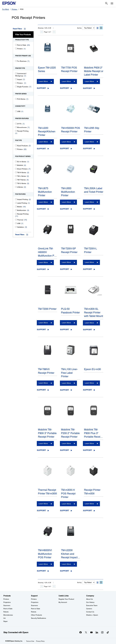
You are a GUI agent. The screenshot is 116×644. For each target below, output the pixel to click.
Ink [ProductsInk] (4, 618)
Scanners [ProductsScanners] (7, 605)
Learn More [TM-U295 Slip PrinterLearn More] (89, 142)
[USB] (16, 111)
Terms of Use (30, 641)
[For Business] (16, 61)
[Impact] (16, 79)
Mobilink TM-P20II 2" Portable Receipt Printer (70, 433)
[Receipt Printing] (16, 131)
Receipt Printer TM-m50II (92, 492)
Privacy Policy (40, 641)
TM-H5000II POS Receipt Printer (71, 130)
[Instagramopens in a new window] (102, 632)
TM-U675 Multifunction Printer (45, 192)
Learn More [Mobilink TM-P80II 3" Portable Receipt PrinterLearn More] (43, 443)
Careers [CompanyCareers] (89, 609)
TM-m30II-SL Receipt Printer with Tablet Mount (94, 312)
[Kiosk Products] (16, 145)
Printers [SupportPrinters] (34, 599)
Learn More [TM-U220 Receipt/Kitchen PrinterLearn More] (43, 142)
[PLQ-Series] (16, 99)
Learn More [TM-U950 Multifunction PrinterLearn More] (66, 202)
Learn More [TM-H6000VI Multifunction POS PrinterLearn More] (43, 564)
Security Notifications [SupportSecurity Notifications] (39, 618)
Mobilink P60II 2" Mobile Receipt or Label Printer (94, 71)
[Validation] (16, 227)
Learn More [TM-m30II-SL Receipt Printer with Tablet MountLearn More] (89, 323)
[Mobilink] (16, 165)
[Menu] (112, 3)
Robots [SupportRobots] (34, 612)
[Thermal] (16, 220)
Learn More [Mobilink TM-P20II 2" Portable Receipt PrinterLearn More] (66, 443)
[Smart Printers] (16, 169)
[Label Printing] (16, 203)
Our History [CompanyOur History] (90, 602)
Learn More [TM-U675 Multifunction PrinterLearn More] (43, 202)
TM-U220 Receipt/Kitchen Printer (47, 132)
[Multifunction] (16, 210)
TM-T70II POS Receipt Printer (69, 69)
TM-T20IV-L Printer (90, 250)
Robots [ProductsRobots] (6, 612)
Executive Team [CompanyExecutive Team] (92, 605)
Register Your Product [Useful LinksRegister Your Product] (66, 599)
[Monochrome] (16, 127)
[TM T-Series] (16, 180)
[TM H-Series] (16, 172)
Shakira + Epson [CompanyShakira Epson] (92, 615)
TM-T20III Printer (47, 309)
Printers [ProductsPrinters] (6, 599)
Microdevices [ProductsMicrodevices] (8, 615)
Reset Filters (17, 29)
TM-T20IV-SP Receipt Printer (69, 250)
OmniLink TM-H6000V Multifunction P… (47, 252)
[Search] (106, 3)
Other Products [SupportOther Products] (36, 615)
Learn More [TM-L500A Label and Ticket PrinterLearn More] (89, 202)
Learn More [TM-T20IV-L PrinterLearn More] (89, 262)
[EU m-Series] (16, 161)
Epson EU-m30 (92, 369)
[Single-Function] (16, 86)
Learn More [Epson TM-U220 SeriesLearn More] (43, 81)
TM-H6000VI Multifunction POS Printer (45, 554)
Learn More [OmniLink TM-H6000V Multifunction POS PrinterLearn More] (43, 262)
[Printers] (16, 48)
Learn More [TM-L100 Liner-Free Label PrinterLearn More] (66, 383)
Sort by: (79, 28)
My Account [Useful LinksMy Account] (63, 602)
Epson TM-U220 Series (47, 69)
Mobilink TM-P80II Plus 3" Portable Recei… (93, 433)
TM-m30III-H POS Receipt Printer (68, 493)
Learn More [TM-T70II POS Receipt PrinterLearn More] (66, 81)
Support (41, 88)
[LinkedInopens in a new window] (97, 632)
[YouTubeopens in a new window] (91, 632)
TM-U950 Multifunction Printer (68, 192)
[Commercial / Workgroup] (16, 73)
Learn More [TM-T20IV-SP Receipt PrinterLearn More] (66, 262)
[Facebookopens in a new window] (81, 632)
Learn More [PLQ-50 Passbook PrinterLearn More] (66, 323)
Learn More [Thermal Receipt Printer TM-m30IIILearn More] (43, 504)
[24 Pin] (16, 124)
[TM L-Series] (16, 176)
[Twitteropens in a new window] (86, 632)
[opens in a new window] (108, 632)
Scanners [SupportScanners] (34, 605)
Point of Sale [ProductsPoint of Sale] (8, 609)
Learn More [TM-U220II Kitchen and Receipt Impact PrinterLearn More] (66, 564)
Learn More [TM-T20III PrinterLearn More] (43, 323)
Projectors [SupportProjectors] (35, 602)
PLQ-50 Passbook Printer (70, 311)
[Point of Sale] (16, 45)
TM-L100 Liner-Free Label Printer (69, 373)
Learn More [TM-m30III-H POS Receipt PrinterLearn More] (66, 504)
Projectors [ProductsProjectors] (7, 602)
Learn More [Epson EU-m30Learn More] (89, 383)
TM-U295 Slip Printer (92, 130)
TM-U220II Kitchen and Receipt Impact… (71, 554)
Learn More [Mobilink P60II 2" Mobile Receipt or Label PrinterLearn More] (89, 81)
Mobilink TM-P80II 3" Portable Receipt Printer (47, 433)
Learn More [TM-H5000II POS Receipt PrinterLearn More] (66, 142)
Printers (14, 9)
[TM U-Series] (16, 183)
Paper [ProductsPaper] (5, 621)
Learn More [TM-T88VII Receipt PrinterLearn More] (43, 383)
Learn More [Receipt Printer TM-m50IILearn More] (89, 504)
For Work (6, 9)
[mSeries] (16, 187)
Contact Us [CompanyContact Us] (90, 612)
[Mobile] (16, 206)
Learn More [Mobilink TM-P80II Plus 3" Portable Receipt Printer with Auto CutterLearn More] (89, 443)
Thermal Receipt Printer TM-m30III (47, 492)
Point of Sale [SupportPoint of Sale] (36, 609)
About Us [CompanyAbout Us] (89, 599)
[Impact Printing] (16, 199)
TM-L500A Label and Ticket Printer (94, 190)
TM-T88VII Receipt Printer (46, 371)
